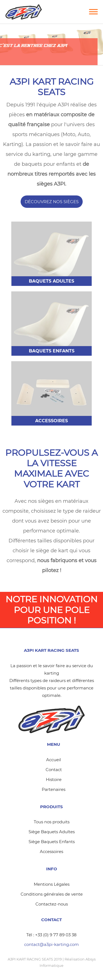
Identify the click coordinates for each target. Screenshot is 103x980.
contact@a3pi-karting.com (51, 944)
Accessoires (51, 851)
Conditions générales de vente (52, 894)
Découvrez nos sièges (52, 202)
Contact (54, 770)
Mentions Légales (52, 884)
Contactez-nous (52, 904)
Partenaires (54, 789)
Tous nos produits (52, 822)
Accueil (54, 760)
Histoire (54, 779)
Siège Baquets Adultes (52, 832)
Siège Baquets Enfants (52, 842)
